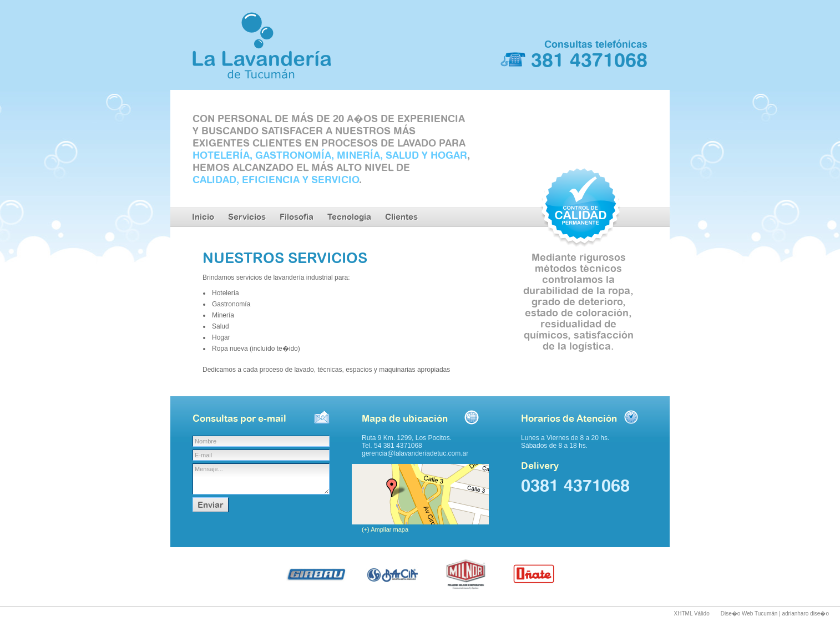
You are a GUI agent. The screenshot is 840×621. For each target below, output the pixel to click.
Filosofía (297, 217)
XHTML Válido (692, 614)
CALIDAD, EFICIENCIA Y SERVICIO (276, 179)
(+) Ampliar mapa (385, 529)
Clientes (401, 217)
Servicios (247, 217)
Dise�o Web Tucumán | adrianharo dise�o (775, 614)
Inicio (203, 217)
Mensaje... (261, 479)
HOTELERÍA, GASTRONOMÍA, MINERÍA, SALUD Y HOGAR (330, 155)
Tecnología (349, 217)
